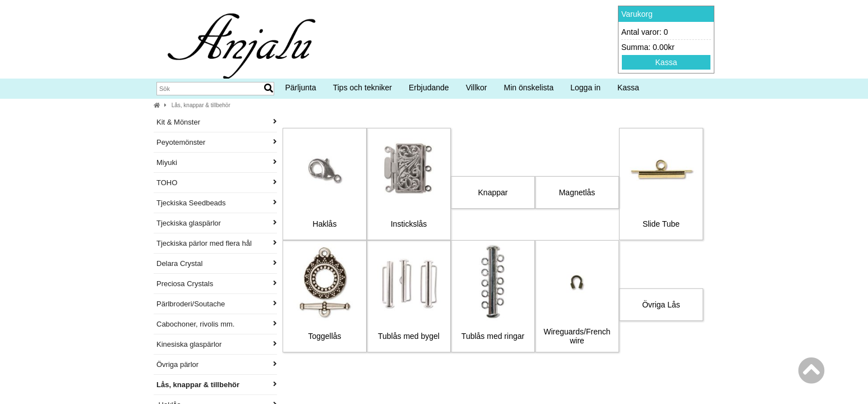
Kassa (666, 62)
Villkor (477, 88)
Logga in (585, 88)
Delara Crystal (217, 263)
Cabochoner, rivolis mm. (217, 324)
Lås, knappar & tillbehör (201, 105)
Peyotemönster (217, 142)
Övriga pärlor (217, 364)
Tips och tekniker (363, 88)
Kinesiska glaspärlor (217, 344)
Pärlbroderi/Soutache (217, 304)
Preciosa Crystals (217, 284)
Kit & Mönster (217, 122)
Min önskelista (529, 88)
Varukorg (637, 14)
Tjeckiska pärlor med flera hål (217, 243)
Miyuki (217, 162)
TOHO (217, 183)
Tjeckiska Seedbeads (217, 203)
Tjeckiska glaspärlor (217, 223)
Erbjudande (429, 88)
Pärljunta (300, 88)
